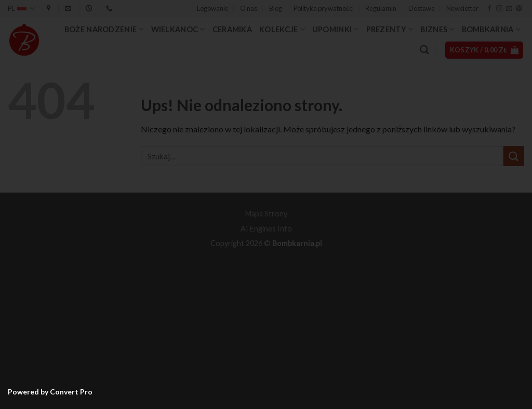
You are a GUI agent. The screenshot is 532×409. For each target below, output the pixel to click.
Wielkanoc (178, 29)
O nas (249, 8)
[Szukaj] (424, 50)
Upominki (336, 29)
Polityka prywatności (324, 8)
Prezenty (390, 29)
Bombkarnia (491, 29)
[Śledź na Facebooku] (489, 9)
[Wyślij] (514, 156)
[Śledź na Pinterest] (519, 9)
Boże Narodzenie (104, 29)
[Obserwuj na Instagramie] (499, 9)
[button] (213, 8)
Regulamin (381, 8)
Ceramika (232, 29)
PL (21, 9)
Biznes (437, 29)
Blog (276, 8)
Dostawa (422, 8)
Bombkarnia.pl (297, 243)
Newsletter (462, 8)
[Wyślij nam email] (509, 9)
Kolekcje (282, 29)
